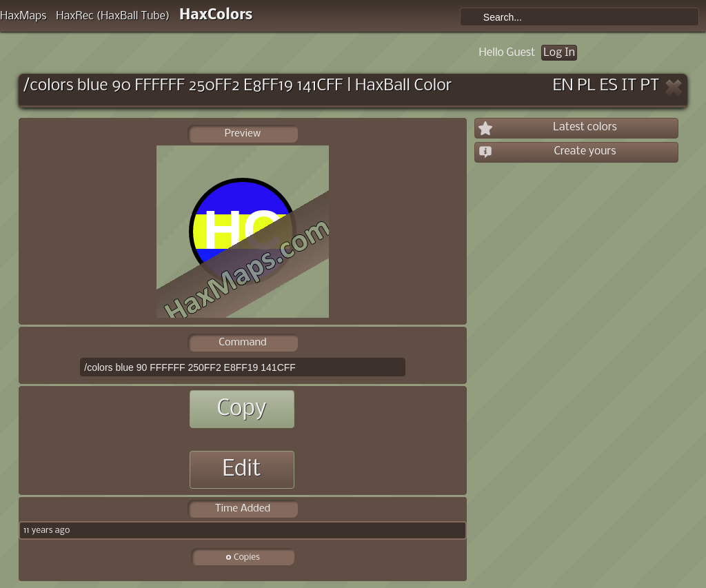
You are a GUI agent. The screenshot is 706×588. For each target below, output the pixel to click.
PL (586, 86)
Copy (241, 409)
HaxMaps (23, 16)
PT (650, 86)
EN (563, 86)
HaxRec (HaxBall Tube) (113, 16)
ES (609, 86)
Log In (559, 53)
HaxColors (216, 16)
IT (629, 86)
